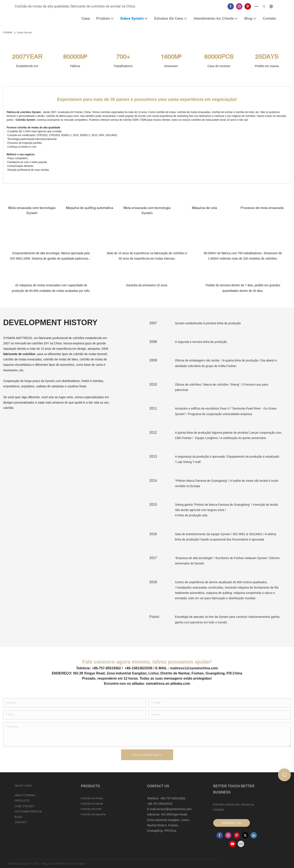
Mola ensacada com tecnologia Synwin (32, 210)
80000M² (75, 57)
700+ (123, 57)
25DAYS (267, 57)
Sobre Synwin (25, 32)
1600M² (171, 57)
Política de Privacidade (71, 864)
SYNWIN (8, 32)
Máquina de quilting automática (90, 208)
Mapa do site (49, 864)
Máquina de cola (204, 208)
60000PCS (219, 57)
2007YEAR (27, 57)
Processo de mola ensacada (262, 208)
